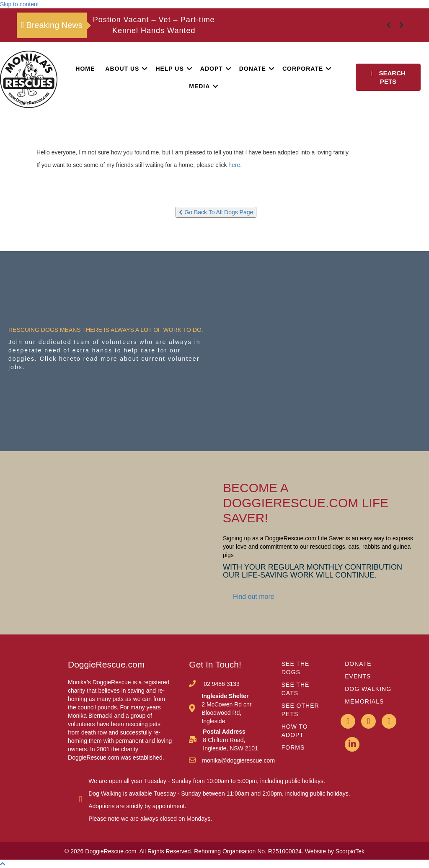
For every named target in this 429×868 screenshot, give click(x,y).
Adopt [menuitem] (212, 69)
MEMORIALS (364, 701)
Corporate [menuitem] (303, 69)
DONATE (358, 664)
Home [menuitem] (85, 69)
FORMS (293, 747)
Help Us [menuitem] (169, 69)
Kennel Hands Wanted (154, 31)
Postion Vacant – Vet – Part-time (154, 20)
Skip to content (19, 4)
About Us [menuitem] (122, 69)
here (234, 165)
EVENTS (358, 676)
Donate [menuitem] (253, 69)
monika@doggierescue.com (238, 760)
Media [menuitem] (199, 86)
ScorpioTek (350, 851)
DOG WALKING (368, 689)
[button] (145, 69)
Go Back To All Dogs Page (216, 212)
